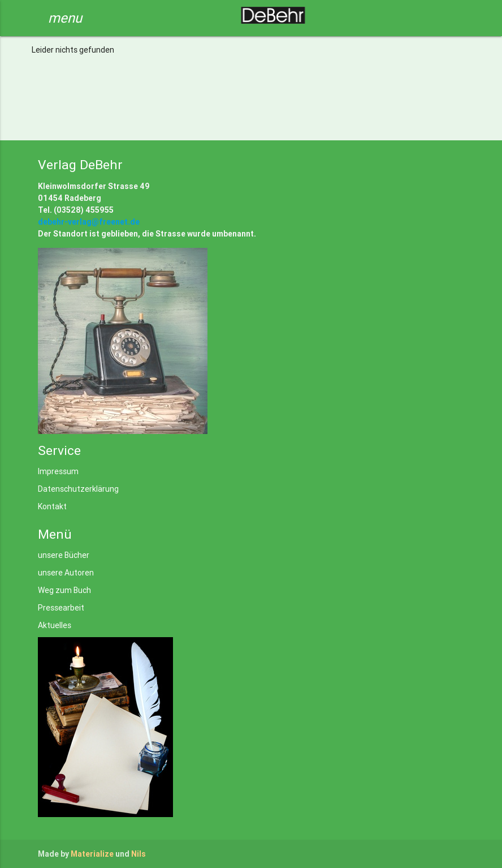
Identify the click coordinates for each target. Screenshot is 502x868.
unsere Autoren (66, 573)
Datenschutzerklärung (78, 489)
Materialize (92, 854)
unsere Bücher (64, 555)
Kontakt (52, 506)
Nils (139, 854)
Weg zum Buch (64, 590)
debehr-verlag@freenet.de (89, 222)
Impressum (58, 471)
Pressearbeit (61, 608)
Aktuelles (55, 625)
